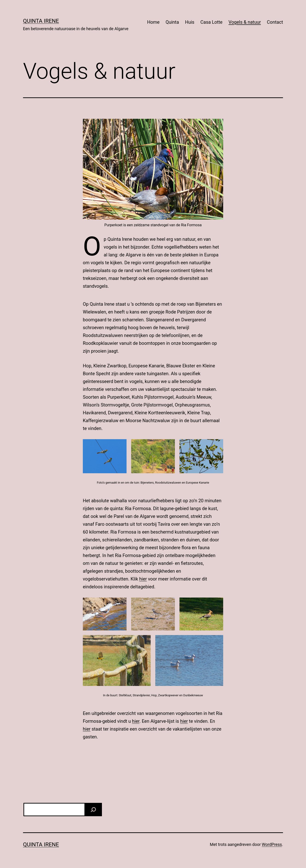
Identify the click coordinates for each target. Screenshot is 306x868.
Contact (275, 22)
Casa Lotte (211, 22)
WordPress (272, 844)
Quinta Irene (41, 21)
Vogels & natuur (245, 22)
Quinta (172, 22)
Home (153, 22)
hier (143, 579)
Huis (190, 22)
